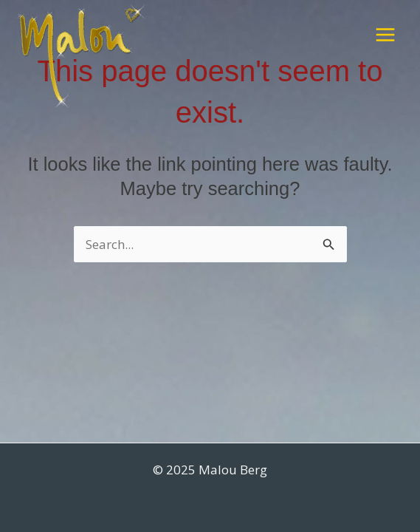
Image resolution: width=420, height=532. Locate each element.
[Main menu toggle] (385, 35)
